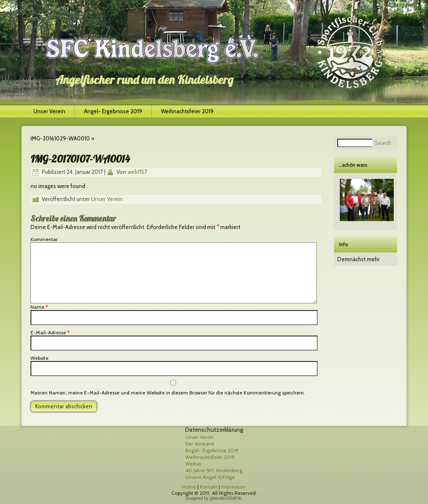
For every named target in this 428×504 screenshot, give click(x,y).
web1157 (137, 172)
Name (39, 307)
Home (189, 487)
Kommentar (44, 239)
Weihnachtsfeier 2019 (187, 111)
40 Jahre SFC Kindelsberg (214, 470)
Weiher (193, 464)
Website (39, 358)
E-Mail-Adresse (50, 332)
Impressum (233, 487)
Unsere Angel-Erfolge (210, 477)
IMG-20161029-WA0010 (60, 138)
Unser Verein (49, 111)
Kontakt (209, 487)
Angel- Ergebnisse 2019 (113, 111)
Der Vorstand (200, 444)
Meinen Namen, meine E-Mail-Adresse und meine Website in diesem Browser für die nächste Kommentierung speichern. (168, 393)
